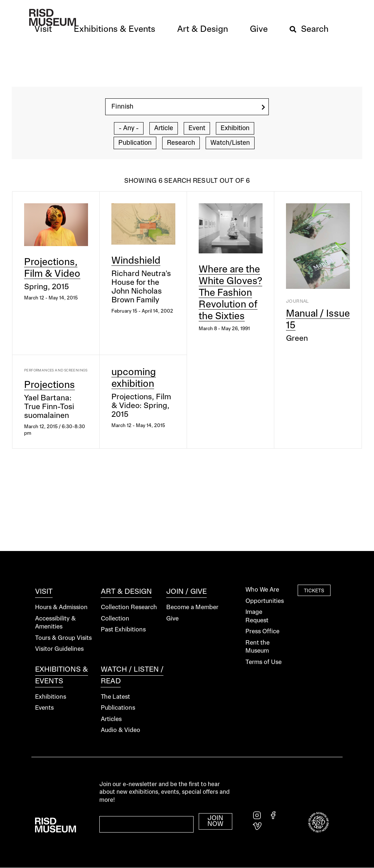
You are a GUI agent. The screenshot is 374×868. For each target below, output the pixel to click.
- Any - (129, 128)
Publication (135, 143)
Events (44, 708)
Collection (115, 619)
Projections (49, 385)
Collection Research (129, 607)
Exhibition (235, 128)
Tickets (314, 591)
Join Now (215, 821)
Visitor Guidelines (59, 649)
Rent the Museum (257, 647)
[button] (43, 30)
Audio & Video (121, 730)
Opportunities (265, 601)
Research (181, 143)
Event (197, 128)
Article (164, 128)
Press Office (262, 632)
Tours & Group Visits (63, 638)
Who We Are (262, 590)
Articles (111, 719)
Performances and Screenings (56, 370)
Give (172, 619)
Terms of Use (264, 662)
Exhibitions (51, 697)
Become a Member (192, 607)
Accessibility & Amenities (55, 623)
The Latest (115, 697)
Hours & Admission (61, 607)
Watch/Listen (230, 143)
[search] (263, 107)
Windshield (136, 261)
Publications (118, 708)
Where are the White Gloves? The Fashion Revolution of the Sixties (230, 293)
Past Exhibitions (123, 630)
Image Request (257, 616)
